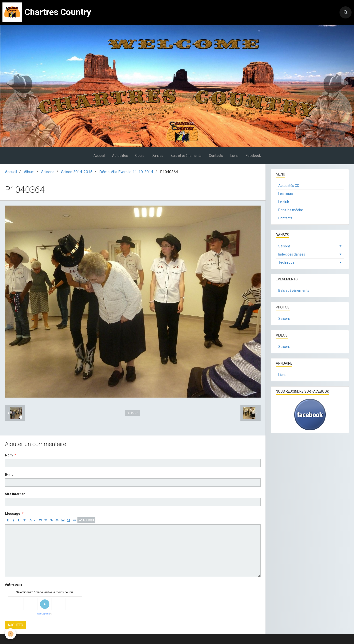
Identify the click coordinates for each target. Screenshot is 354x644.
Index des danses (292, 254)
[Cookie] (10, 634)
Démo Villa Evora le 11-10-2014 (126, 172)
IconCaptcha (44, 614)
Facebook (253, 156)
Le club (284, 202)
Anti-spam (13, 584)
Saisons (48, 172)
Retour (133, 413)
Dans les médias (291, 210)
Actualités (120, 156)
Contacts (216, 156)
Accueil (99, 156)
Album (29, 172)
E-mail (10, 475)
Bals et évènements (186, 156)
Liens (234, 156)
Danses (157, 156)
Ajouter (15, 625)
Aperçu (86, 520)
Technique (286, 262)
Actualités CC (289, 186)
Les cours (286, 194)
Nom (9, 455)
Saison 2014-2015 (77, 172)
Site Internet (15, 494)
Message (13, 514)
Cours (140, 156)
